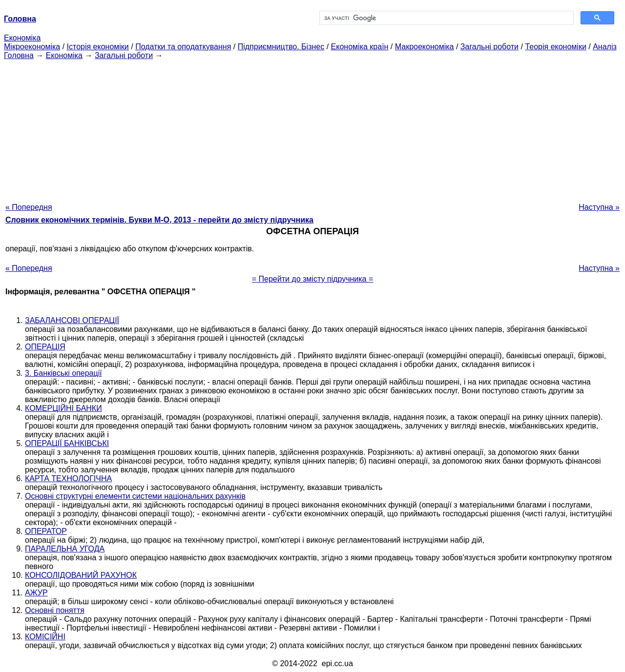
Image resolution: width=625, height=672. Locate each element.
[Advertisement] (312, 128)
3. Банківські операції (63, 373)
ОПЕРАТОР (46, 531)
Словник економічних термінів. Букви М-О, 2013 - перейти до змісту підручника (159, 220)
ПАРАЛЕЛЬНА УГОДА (65, 549)
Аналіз (605, 47)
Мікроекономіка (32, 47)
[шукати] (446, 18)
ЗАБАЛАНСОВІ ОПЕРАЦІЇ (72, 320)
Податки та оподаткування (183, 47)
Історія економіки (98, 47)
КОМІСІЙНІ (45, 637)
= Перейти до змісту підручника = (313, 279)
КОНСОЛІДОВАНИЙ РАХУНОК (81, 575)
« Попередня (29, 207)
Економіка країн (360, 47)
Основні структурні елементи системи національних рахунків (135, 496)
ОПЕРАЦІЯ (45, 347)
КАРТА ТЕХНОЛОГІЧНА (68, 479)
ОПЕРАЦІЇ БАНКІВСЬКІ (67, 443)
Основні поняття (55, 610)
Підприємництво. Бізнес (281, 47)
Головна (19, 55)
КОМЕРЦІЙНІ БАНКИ (63, 408)
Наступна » (599, 207)
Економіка (22, 38)
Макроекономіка (425, 47)
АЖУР (36, 593)
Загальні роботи (490, 47)
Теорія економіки (555, 47)
